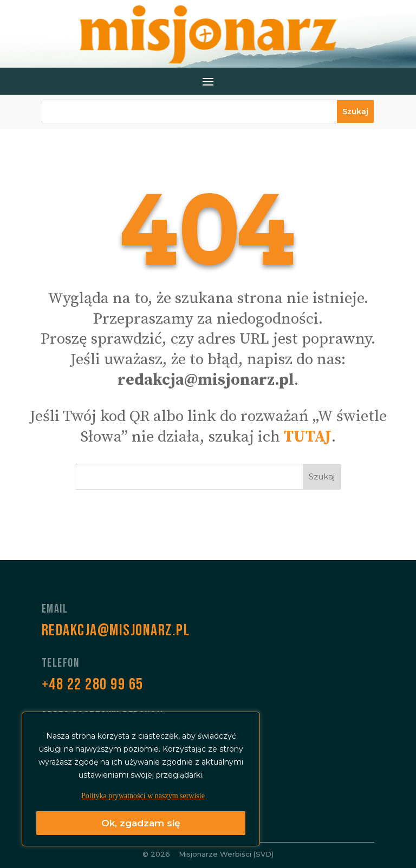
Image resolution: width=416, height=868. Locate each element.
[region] (141, 779)
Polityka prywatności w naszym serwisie (143, 796)
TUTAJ (308, 437)
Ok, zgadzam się (141, 823)
